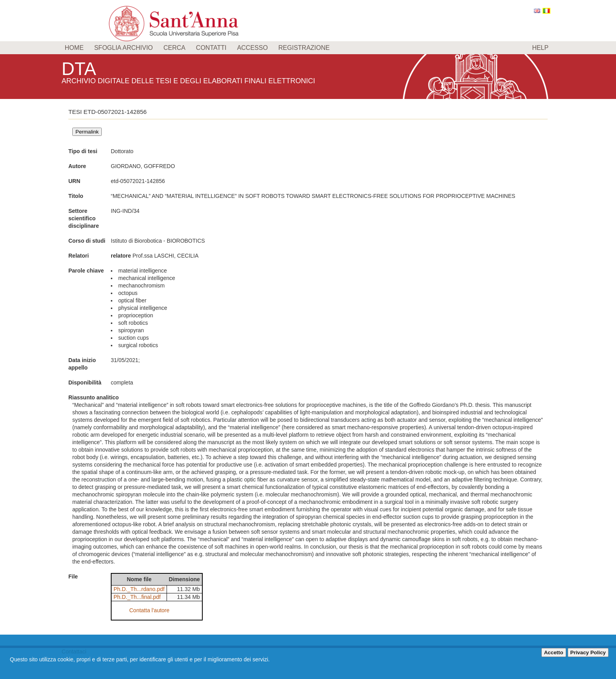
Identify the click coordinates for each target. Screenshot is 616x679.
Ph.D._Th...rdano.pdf (139, 589)
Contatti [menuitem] (211, 48)
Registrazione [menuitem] (304, 48)
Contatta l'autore (149, 610)
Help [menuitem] (540, 48)
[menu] (308, 48)
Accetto (554, 652)
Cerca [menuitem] (174, 48)
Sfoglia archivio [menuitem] (124, 48)
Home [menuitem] (74, 48)
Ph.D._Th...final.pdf (137, 597)
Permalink (87, 132)
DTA (80, 69)
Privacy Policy (588, 652)
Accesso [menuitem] (252, 48)
